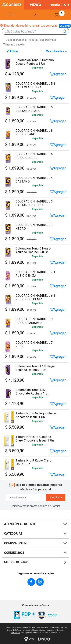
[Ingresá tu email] (26, 498)
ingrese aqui (16, 633)
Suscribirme (56, 497)
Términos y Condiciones (50, 627)
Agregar (58, 74)
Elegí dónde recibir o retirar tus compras (35, 26)
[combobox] (37, 31)
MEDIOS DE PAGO (16, 562)
